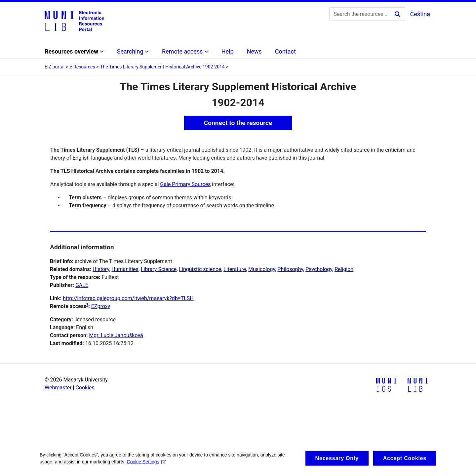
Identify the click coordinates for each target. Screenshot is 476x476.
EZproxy (101, 306)
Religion (344, 269)
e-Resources (82, 67)
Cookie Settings (147, 466)
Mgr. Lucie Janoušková (116, 335)
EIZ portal (55, 67)
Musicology (262, 269)
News (254, 51)
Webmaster (58, 388)
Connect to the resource (238, 123)
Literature (235, 269)
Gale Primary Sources (185, 184)
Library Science (159, 269)
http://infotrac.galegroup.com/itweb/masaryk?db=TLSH (128, 298)
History (101, 269)
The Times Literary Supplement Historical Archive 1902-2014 (162, 67)
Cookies (85, 388)
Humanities (125, 269)
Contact (285, 51)
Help (228, 51)
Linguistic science (200, 269)
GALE (82, 285)
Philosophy (290, 269)
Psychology (319, 269)
